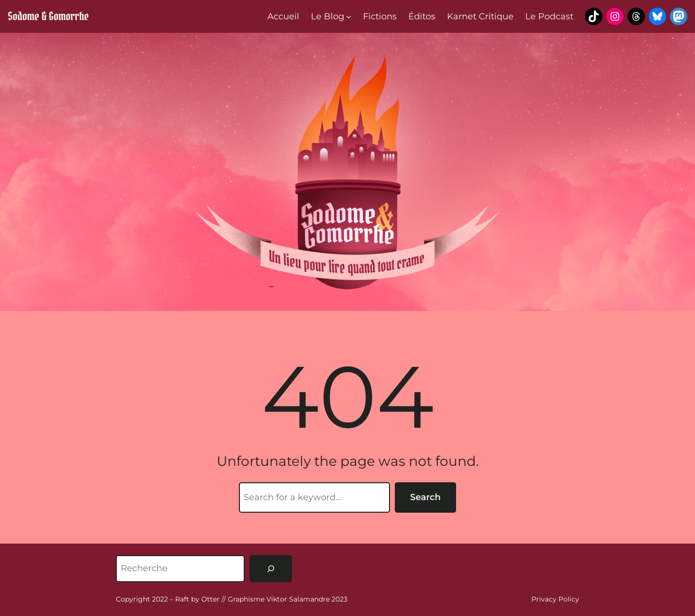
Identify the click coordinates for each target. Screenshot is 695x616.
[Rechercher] (271, 569)
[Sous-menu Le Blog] (349, 17)
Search (425, 497)
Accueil (283, 16)
